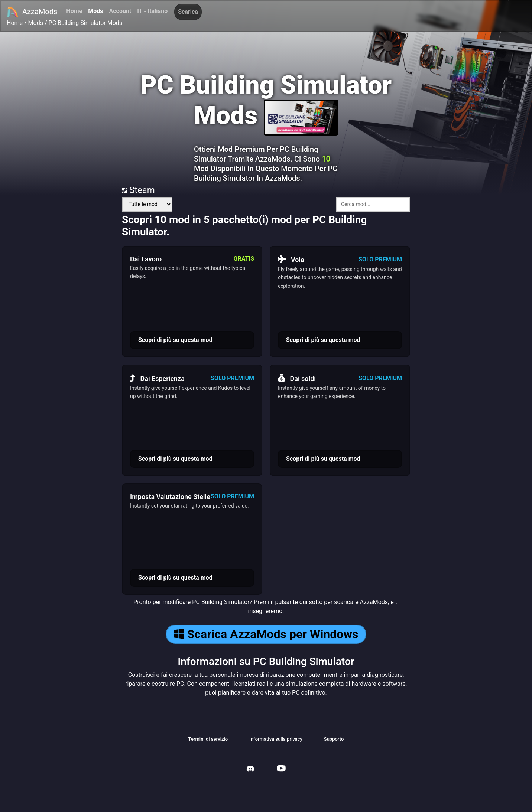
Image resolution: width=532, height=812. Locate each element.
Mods (95, 11)
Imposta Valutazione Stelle (170, 497)
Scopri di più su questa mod (175, 340)
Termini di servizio (208, 739)
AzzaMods (32, 12)
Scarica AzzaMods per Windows (266, 634)
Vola (291, 260)
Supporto (334, 739)
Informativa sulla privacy (276, 739)
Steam (138, 190)
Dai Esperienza (157, 378)
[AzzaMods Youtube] (281, 769)
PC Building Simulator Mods (86, 23)
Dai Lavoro (146, 259)
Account (120, 11)
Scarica (188, 12)
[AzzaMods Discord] (250, 769)
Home (74, 11)
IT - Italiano (152, 11)
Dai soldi (297, 378)
